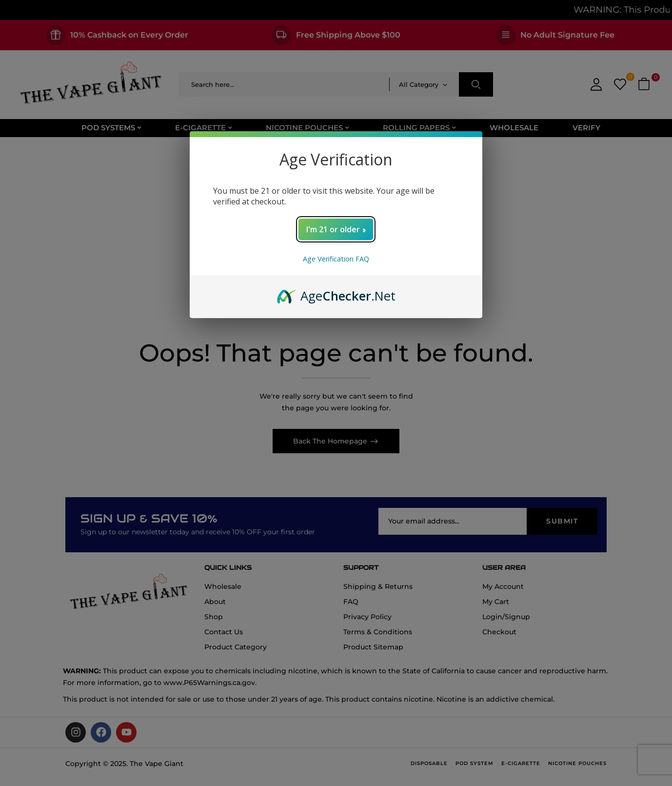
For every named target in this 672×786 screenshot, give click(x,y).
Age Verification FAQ (336, 259)
